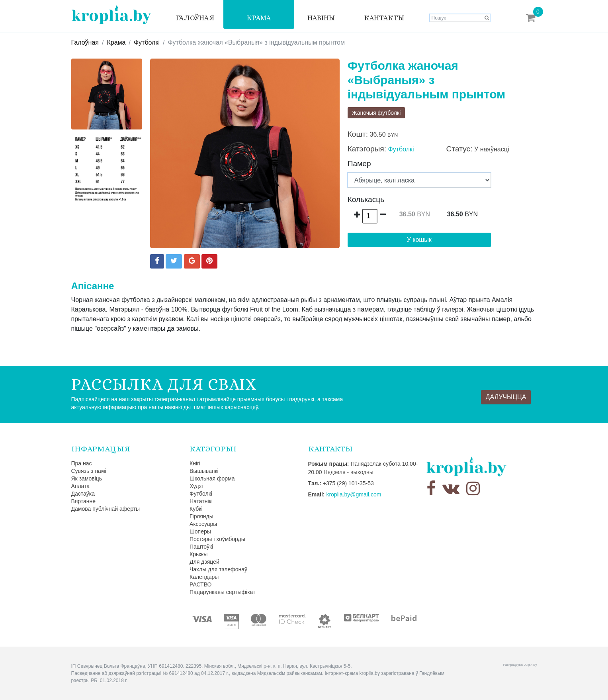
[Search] (460, 18)
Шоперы (200, 531)
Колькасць (366, 199)
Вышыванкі (204, 471)
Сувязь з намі (89, 471)
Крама (259, 18)
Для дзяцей (204, 562)
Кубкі (196, 509)
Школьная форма (212, 478)
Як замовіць (87, 478)
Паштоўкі (201, 547)
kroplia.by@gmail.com (354, 494)
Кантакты (384, 18)
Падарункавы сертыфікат (222, 592)
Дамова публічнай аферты (106, 509)
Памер (359, 164)
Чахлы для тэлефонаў (218, 569)
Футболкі (147, 42)
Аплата (81, 486)
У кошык (419, 240)
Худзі (196, 486)
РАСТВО (200, 584)
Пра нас (82, 463)
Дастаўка (83, 494)
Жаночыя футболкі (376, 113)
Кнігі (195, 463)
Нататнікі (201, 501)
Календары (204, 577)
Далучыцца (506, 397)
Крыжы (198, 554)
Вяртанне (84, 501)
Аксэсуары (203, 524)
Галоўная (195, 18)
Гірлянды (201, 516)
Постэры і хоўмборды (217, 539)
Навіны (321, 18)
